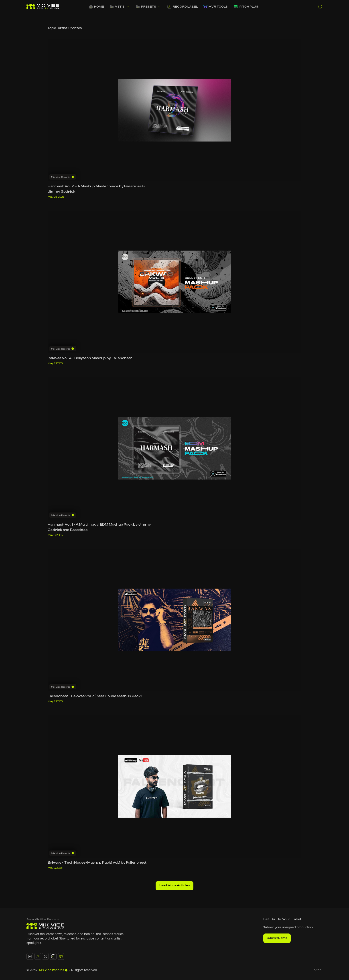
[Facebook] (30, 956)
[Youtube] (53, 956)
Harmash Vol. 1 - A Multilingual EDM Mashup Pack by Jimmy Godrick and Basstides (99, 527)
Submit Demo (277, 938)
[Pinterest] (61, 956)
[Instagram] (38, 956)
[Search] (320, 7)
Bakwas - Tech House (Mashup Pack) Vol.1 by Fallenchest (97, 863)
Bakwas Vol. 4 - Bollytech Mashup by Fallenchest (90, 358)
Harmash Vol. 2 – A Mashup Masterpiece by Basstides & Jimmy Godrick (96, 189)
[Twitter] (45, 956)
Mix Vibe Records (53, 970)
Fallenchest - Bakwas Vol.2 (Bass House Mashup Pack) (95, 696)
